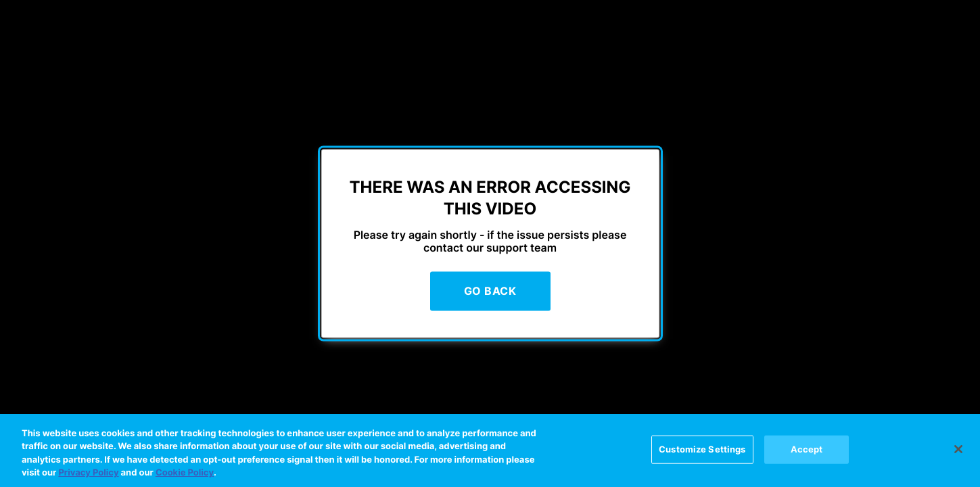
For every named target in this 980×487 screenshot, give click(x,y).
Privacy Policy (88, 473)
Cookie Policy (185, 473)
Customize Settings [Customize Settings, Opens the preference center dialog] (702, 449)
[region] (490, 450)
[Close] (958, 449)
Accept (807, 449)
